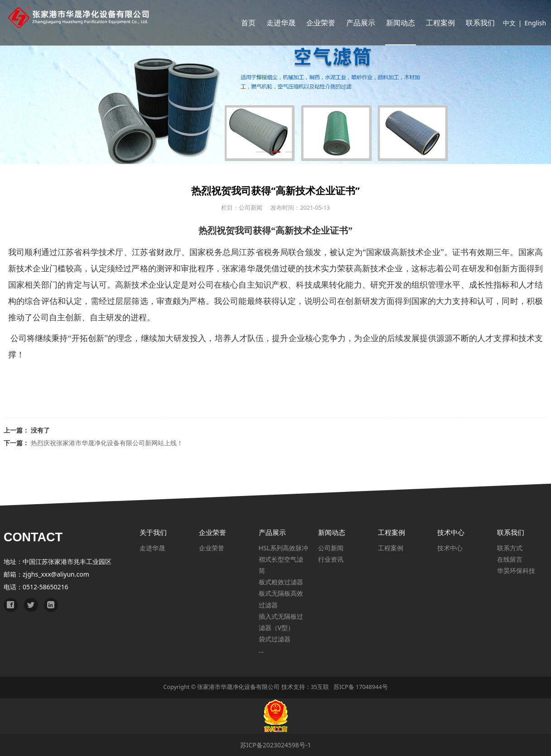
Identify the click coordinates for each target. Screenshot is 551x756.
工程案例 (437, 23)
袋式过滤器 (275, 639)
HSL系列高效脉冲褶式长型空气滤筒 (283, 559)
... (261, 650)
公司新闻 (331, 548)
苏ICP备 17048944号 (361, 687)
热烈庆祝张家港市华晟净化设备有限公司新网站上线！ (107, 443)
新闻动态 (397, 23)
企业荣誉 (317, 23)
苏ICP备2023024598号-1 (276, 745)
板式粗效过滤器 (281, 582)
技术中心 (450, 548)
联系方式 (510, 548)
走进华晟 (277, 23)
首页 (245, 23)
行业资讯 (331, 559)
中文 (506, 23)
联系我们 (477, 23)
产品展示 (357, 23)
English (532, 23)
